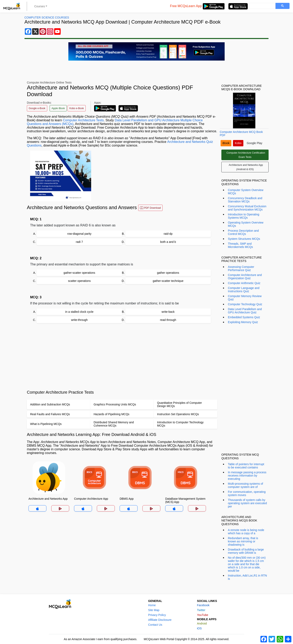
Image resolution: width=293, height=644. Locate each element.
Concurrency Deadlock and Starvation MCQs (245, 200)
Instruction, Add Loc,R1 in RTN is (247, 577)
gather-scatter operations (79, 273)
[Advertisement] (122, 356)
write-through (79, 320)
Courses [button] (40, 6)
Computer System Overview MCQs (246, 192)
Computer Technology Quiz (245, 304)
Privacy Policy (157, 615)
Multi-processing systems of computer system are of (245, 485)
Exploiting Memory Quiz (243, 322)
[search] (262, 6)
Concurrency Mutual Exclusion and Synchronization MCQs (247, 208)
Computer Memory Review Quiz (245, 298)
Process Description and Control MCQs (243, 232)
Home (152, 605)
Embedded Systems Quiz (244, 317)
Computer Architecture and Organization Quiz (245, 277)
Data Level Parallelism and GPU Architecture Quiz (245, 311)
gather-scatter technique (168, 281)
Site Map (154, 610)
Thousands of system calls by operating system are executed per (247, 503)
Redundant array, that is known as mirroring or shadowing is (243, 541)
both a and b (168, 242)
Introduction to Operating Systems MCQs (244, 216)
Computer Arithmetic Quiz (244, 283)
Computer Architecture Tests (83, 120)
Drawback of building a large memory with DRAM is (246, 551)
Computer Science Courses (47, 17)
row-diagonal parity (79, 234)
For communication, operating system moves (247, 493)
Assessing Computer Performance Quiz (241, 268)
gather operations (168, 273)
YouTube (203, 615)
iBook (226, 143)
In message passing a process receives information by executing (247, 476)
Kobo (238, 143)
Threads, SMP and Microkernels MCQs (240, 245)
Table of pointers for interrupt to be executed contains (246, 466)
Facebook (203, 605)
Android (202, 623)
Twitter (201, 610)
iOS (199, 628)
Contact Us (155, 625)
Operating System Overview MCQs (246, 224)
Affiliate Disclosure (160, 620)
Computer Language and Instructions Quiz (244, 290)
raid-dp (168, 234)
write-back (168, 312)
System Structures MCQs (244, 239)
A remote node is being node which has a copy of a (246, 532)
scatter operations (79, 281)
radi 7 (79, 242)
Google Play (255, 143)
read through (168, 320)
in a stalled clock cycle (79, 312)
